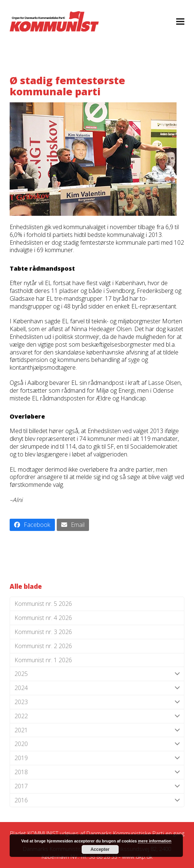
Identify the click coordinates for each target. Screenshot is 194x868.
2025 (97, 674)
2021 (97, 730)
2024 (97, 688)
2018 (97, 772)
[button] (180, 21)
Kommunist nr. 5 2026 (43, 604)
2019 (97, 758)
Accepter (100, 849)
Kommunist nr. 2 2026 (43, 646)
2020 (97, 744)
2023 (97, 702)
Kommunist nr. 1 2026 (43, 660)
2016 (97, 800)
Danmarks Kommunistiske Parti (125, 833)
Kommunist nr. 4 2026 (43, 618)
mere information (155, 841)
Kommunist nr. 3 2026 (43, 632)
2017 (97, 786)
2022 (97, 716)
